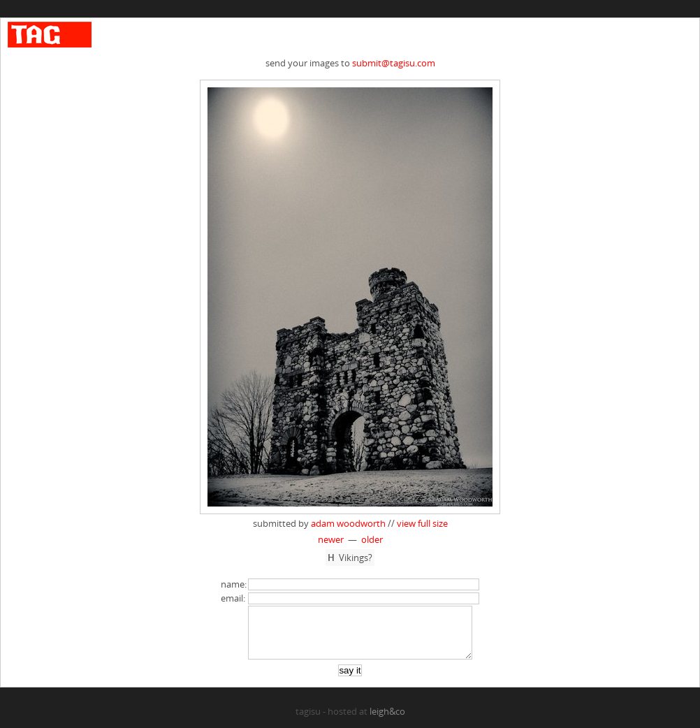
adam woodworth (348, 523)
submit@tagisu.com (394, 63)
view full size (422, 523)
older (372, 539)
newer (331, 539)
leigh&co (387, 722)
